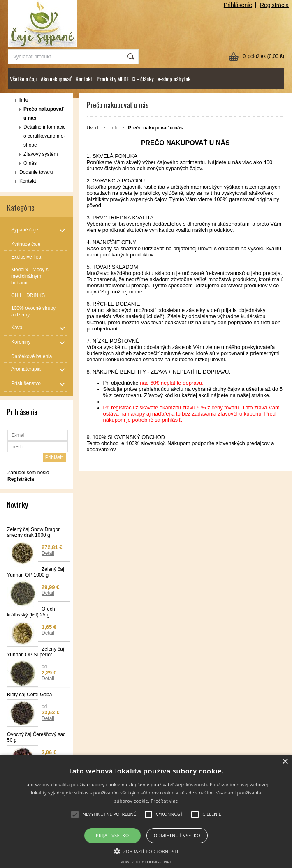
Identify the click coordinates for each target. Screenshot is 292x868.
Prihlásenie (238, 5)
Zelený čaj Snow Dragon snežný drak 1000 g (34, 532)
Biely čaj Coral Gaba (29, 695)
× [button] (285, 762)
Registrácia (274, 5)
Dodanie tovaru (36, 172)
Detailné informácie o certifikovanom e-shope (45, 136)
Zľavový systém (41, 154)
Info (24, 100)
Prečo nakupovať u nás (44, 113)
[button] (146, 851)
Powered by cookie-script (146, 862)
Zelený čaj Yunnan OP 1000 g (36, 572)
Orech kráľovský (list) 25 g (31, 612)
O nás (30, 163)
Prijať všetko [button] (112, 835)
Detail (48, 553)
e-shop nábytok (174, 79)
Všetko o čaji (23, 79)
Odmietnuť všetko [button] (177, 835)
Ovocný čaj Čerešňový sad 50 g (36, 737)
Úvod (93, 128)
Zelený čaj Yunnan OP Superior (36, 652)
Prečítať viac (164, 801)
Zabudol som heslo (28, 473)
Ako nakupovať (56, 79)
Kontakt (84, 79)
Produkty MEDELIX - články (125, 79)
